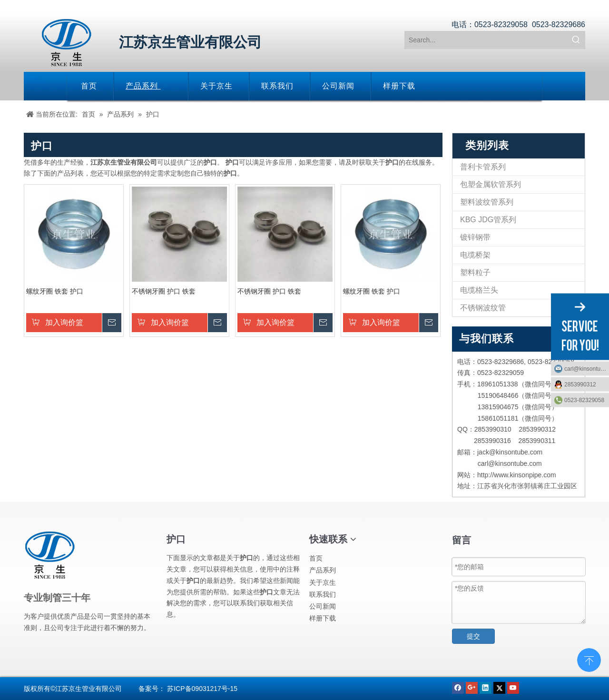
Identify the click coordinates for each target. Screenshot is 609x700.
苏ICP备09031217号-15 (202, 689)
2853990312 (580, 384)
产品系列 (323, 570)
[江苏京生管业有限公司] (67, 43)
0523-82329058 (584, 400)
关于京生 (323, 582)
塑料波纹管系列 (487, 202)
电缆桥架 (475, 255)
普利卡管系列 (483, 167)
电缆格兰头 (479, 290)
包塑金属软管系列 (491, 184)
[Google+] (473, 687)
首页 (316, 558)
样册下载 (323, 618)
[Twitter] (500, 687)
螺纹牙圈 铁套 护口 (55, 291)
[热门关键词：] (576, 40)
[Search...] (486, 40)
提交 (473, 636)
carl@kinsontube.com (587, 368)
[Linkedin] (486, 687)
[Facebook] (459, 687)
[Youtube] (513, 687)
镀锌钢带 (475, 237)
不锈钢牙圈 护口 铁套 (164, 291)
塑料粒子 (475, 272)
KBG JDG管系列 (488, 220)
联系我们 (323, 594)
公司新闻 (323, 606)
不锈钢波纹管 (483, 308)
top (589, 659)
